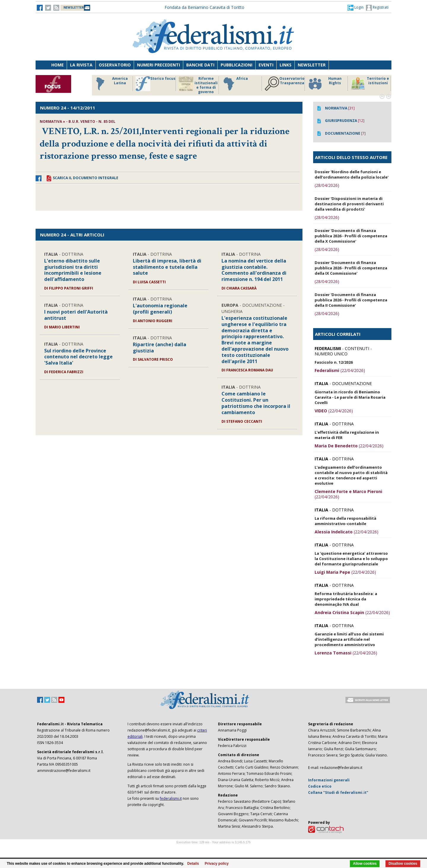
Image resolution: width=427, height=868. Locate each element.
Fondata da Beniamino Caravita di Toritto (204, 7)
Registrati (377, 8)
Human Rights (325, 84)
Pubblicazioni (236, 65)
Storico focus (156, 84)
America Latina (110, 84)
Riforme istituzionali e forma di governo (198, 85)
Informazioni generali (329, 780)
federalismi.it (171, 798)
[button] (356, 7)
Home (58, 65)
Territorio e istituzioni (370, 84)
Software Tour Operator (213, 849)
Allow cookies (365, 864)
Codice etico (320, 786)
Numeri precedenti (158, 65)
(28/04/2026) (327, 185)
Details (193, 864)
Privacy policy (217, 864)
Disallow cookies (403, 864)
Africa (235, 84)
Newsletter (312, 65)
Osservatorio (115, 65)
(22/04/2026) (340, 370)
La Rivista (81, 65)
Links (286, 65)
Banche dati (200, 65)
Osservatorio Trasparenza (285, 84)
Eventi (266, 65)
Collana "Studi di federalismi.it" (338, 793)
